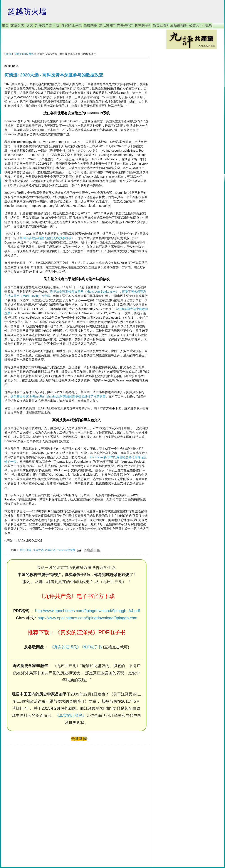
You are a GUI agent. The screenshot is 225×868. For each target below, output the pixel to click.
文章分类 (17, 25)
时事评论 (50, 550)
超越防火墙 (27, 12)
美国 (29, 550)
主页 (5, 25)
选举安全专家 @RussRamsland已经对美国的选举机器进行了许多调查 (58, 396)
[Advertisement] (37, 802)
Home (8, 54)
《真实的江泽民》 (71, 716)
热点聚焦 (107, 25)
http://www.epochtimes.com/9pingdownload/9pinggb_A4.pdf (88, 611)
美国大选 (38, 550)
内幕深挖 (125, 25)
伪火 (30, 25)
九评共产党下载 (47, 25)
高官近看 (161, 25)
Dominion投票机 (24, 54)
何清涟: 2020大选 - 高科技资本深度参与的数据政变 (54, 75)
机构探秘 (143, 25)
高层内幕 (90, 25)
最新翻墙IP (179, 25)
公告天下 (196, 25)
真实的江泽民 (71, 25)
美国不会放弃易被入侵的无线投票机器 (45, 238)
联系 (208, 25)
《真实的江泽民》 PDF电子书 (76, 647)
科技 (22, 550)
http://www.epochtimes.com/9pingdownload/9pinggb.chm (87, 618)
